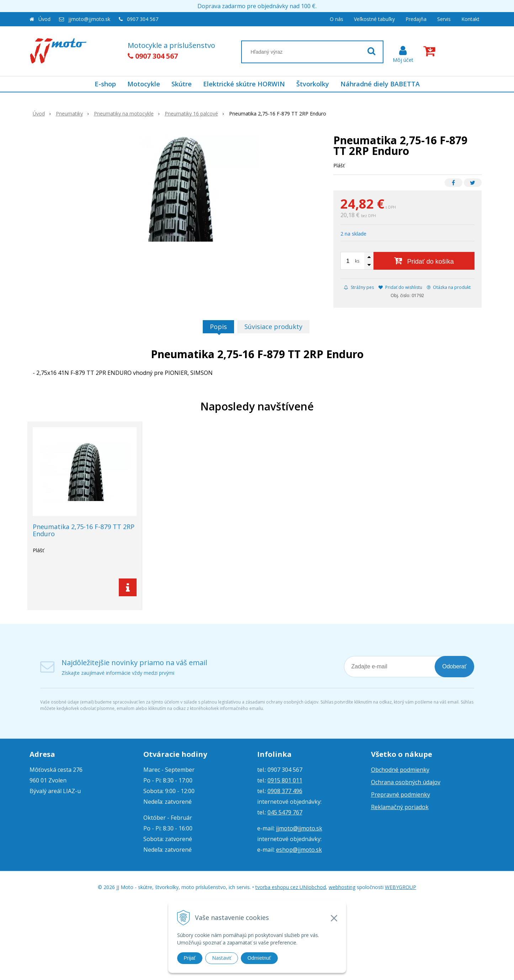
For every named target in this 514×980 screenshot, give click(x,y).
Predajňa (416, 19)
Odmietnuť (259, 958)
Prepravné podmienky (401, 795)
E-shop (105, 84)
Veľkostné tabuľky (374, 19)
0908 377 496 (285, 791)
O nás (337, 19)
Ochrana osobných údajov (406, 782)
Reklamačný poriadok (400, 807)
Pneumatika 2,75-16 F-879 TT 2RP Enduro (84, 530)
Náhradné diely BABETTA (380, 84)
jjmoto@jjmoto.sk (89, 19)
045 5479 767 (285, 812)
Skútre (182, 84)
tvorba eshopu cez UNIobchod (291, 887)
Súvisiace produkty (273, 327)
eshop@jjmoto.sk (299, 850)
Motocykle (144, 84)
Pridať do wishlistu (400, 287)
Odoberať (454, 666)
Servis (444, 19)
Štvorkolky (313, 84)
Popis (218, 327)
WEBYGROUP (401, 887)
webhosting (342, 887)
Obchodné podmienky (400, 770)
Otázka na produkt (449, 287)
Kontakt (470, 19)
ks (357, 261)
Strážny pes (359, 287)
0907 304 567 (143, 19)
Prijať (190, 958)
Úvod (44, 19)
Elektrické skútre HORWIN (244, 84)
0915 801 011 (285, 780)
